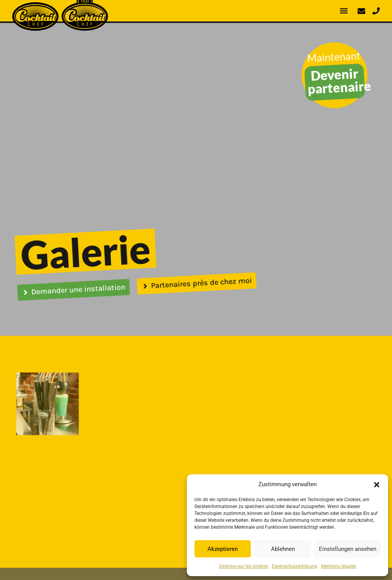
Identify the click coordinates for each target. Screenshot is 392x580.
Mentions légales (339, 566)
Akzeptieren (223, 549)
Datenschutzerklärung (295, 566)
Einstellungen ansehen (348, 549)
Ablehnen (283, 549)
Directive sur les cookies (243, 566)
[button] (377, 484)
